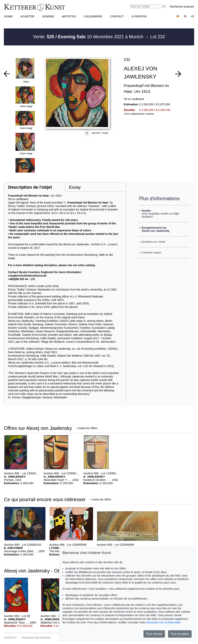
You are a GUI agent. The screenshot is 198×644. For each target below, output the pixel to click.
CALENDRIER (93, 16)
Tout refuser (154, 634)
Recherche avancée (182, 7)
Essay (75, 187)
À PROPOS (139, 16)
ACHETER (27, 16)
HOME (8, 16)
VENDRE (48, 16)
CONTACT (117, 16)
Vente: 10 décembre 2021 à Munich (89, 37)
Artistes (69, 16)
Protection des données (36, 638)
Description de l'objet (30, 187)
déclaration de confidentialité (163, 622)
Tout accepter (180, 634)
